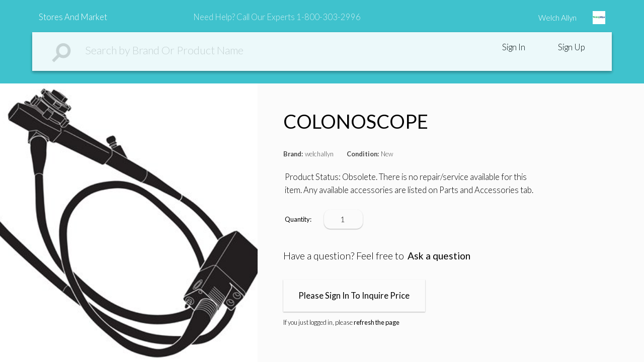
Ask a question (439, 256)
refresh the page (377, 322)
